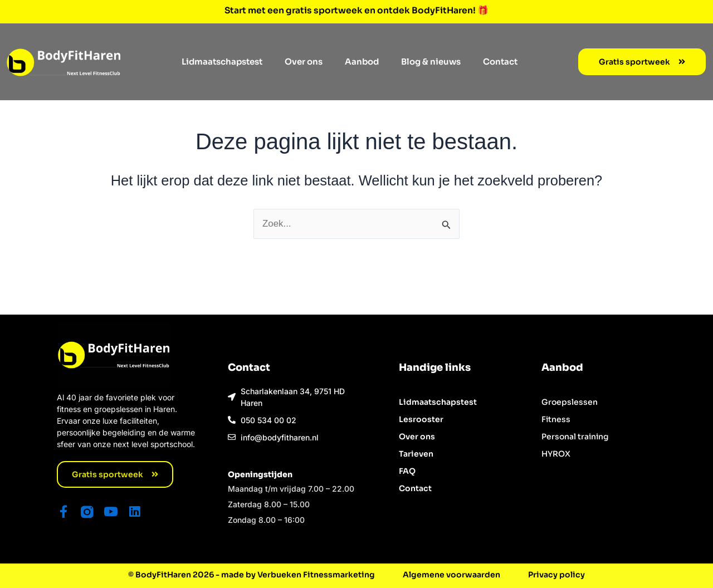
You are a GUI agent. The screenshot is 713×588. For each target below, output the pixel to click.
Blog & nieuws (431, 61)
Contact (500, 61)
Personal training (575, 436)
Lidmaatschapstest (222, 61)
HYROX (556, 453)
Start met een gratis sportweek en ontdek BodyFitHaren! (351, 10)
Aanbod (362, 61)
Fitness (556, 419)
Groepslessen (570, 401)
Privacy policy (556, 575)
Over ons (304, 61)
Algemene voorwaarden (451, 575)
